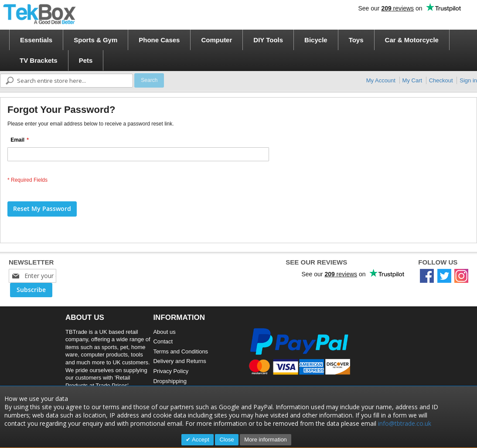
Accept (200, 440)
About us (164, 332)
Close (227, 440)
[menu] (241, 50)
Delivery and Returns (179, 361)
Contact (163, 341)
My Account (381, 80)
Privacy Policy (171, 371)
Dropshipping (170, 381)
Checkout (441, 80)
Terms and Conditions (181, 351)
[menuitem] (36, 40)
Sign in (468, 80)
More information (266, 440)
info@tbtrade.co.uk (405, 423)
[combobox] (66, 81)
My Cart (412, 80)
